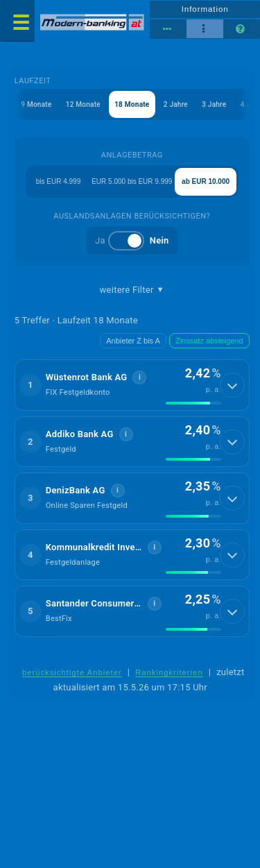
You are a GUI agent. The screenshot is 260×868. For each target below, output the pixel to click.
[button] (132, 385)
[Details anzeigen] (232, 385)
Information (205, 9)
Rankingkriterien (169, 672)
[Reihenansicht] (168, 29)
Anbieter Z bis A (133, 341)
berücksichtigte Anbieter (72, 672)
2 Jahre (176, 104)
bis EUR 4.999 (58, 181)
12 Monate (83, 104)
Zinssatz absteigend (209, 341)
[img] (193, 403)
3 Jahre (214, 104)
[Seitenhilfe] (242, 29)
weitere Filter (132, 290)
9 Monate (36, 104)
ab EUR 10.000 (206, 181)
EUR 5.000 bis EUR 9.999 (132, 181)
